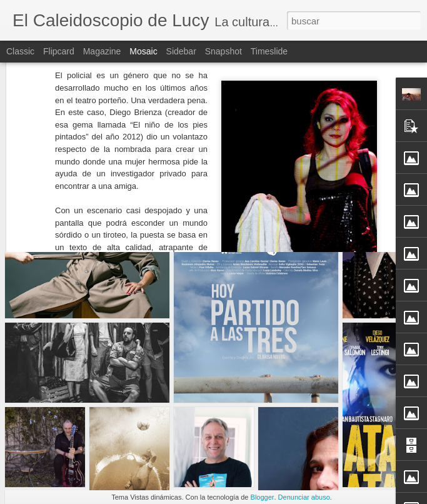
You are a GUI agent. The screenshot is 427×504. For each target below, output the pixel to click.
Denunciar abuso (304, 497)
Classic (20, 51)
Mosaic (143, 51)
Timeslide (269, 51)
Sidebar (181, 51)
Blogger (263, 497)
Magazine (102, 51)
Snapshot (224, 51)
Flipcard (59, 51)
